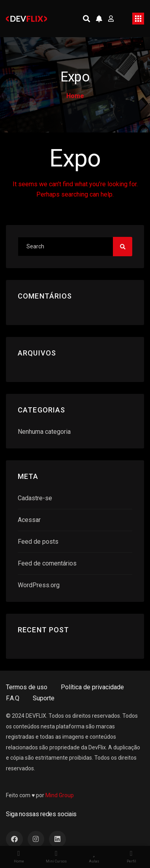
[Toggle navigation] (138, 19)
